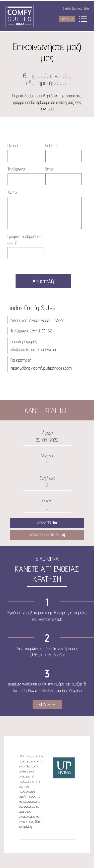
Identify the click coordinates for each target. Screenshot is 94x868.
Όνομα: (13, 145)
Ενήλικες (47, 478)
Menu (83, 19)
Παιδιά (47, 500)
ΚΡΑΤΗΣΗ (67, 19)
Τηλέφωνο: (16, 169)
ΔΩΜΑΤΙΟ (47, 523)
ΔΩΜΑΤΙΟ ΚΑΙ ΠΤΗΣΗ (47, 535)
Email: (50, 169)
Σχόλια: (13, 192)
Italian (87, 8)
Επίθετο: (51, 145)
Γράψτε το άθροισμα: (26, 240)
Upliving (27, 827)
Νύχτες (47, 456)
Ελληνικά (77, 8)
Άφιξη (47, 433)
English (67, 8)
